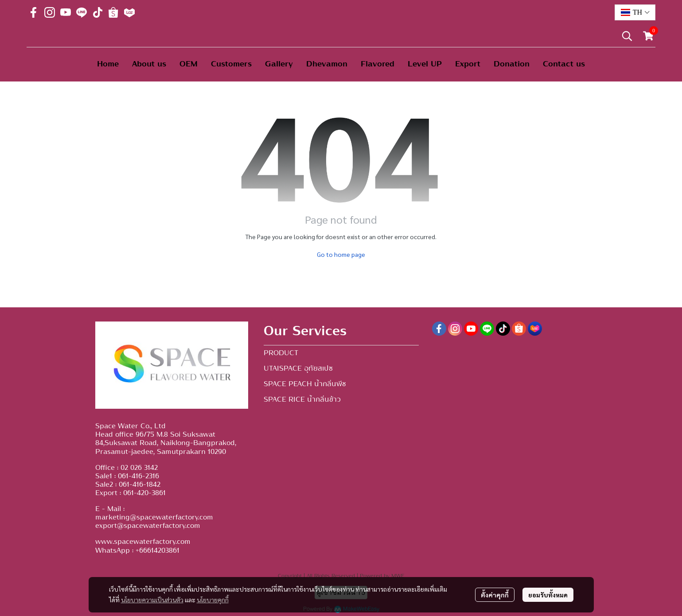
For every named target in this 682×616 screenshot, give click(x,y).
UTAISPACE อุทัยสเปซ (298, 368)
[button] (635, 12)
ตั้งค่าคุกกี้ (495, 595)
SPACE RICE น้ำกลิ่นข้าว (302, 399)
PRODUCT (281, 353)
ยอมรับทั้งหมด (548, 595)
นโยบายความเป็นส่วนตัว (152, 600)
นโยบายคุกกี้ (213, 600)
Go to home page (341, 254)
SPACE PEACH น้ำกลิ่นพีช (305, 384)
